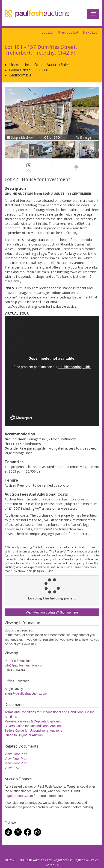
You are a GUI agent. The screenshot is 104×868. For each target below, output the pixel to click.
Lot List (48, 32)
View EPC (12, 768)
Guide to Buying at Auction (24, 735)
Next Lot (90, 32)
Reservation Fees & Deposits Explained (33, 721)
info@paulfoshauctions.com (24, 665)
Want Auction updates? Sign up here (52, 612)
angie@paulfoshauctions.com (26, 693)
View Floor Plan (16, 754)
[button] (45, 137)
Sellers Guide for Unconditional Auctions (33, 731)
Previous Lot (68, 32)
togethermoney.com (19, 796)
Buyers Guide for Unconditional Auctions (34, 726)
